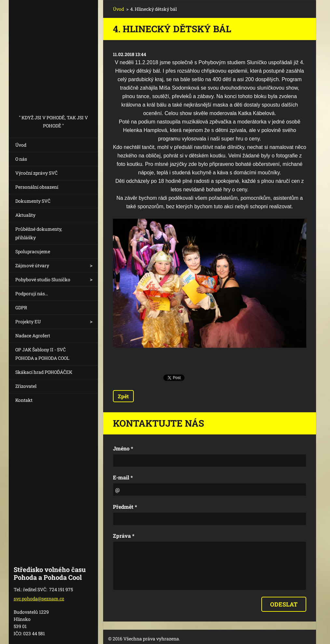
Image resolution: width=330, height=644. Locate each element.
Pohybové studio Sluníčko (43, 279)
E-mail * (123, 477)
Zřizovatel (26, 386)
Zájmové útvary (32, 265)
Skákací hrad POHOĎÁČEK (44, 372)
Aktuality (25, 215)
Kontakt (24, 400)
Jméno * (123, 448)
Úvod (21, 145)
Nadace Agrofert (33, 336)
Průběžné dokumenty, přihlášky (39, 233)
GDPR (21, 307)
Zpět (123, 396)
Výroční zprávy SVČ (36, 173)
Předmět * (125, 507)
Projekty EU (28, 322)
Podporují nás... (32, 293)
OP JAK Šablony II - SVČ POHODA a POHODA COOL (42, 354)
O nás (21, 159)
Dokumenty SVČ (33, 201)
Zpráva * (124, 536)
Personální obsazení (37, 187)
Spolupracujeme (33, 251)
